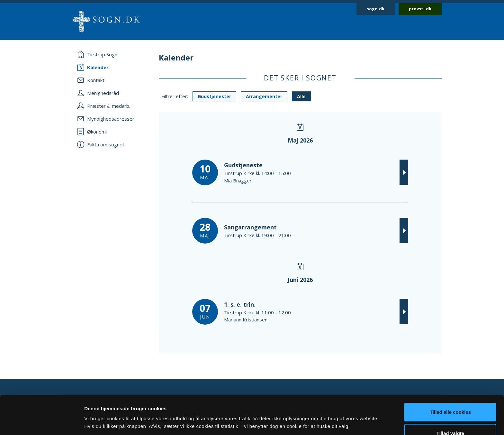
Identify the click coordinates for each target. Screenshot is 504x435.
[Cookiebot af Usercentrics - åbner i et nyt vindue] (42, 422)
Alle (301, 96)
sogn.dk (376, 9)
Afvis (450, 418)
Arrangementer (264, 96)
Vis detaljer (334, 411)
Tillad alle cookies (450, 376)
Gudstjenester (214, 96)
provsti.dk (420, 9)
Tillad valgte (450, 397)
